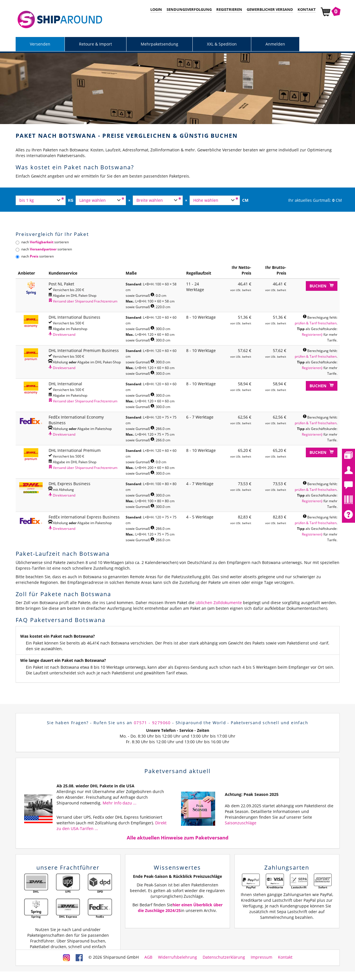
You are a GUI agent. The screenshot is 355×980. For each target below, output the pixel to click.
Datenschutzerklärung (224, 957)
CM (245, 200)
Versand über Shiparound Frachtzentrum (83, 301)
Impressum (261, 957)
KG (71, 200)
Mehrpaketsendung (159, 44)
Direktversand (62, 334)
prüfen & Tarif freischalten (316, 323)
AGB (148, 957)
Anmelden (275, 44)
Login (156, 9)
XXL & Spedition (222, 44)
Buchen (322, 286)
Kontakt (307, 9)
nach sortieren (42, 242)
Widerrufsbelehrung (177, 957)
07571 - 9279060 (152, 723)
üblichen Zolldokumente (219, 603)
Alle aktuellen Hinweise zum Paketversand (178, 838)
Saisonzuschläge (241, 823)
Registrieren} (312, 334)
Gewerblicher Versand (270, 9)
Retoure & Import (96, 44)
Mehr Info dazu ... (120, 803)
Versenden (40, 44)
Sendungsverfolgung (189, 9)
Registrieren (229, 9)
